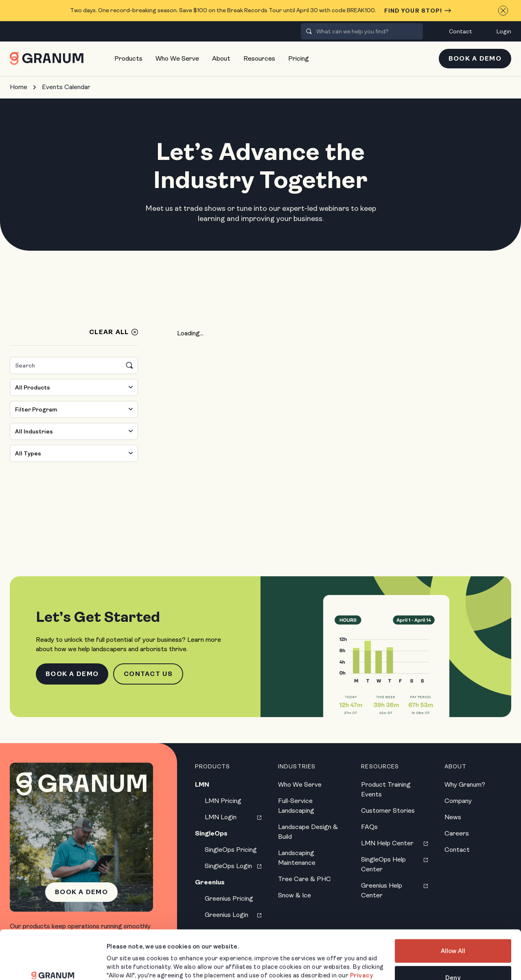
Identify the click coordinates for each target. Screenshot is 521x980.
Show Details (126, 964)
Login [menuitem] (504, 31)
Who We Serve (177, 58)
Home (19, 87)
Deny (453, 936)
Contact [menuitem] (461, 31)
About (221, 58)
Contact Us (148, 674)
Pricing (299, 58)
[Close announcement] (503, 11)
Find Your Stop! (418, 11)
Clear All (109, 332)
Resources (259, 58)
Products (128, 58)
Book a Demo (475, 58)
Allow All (453, 909)
